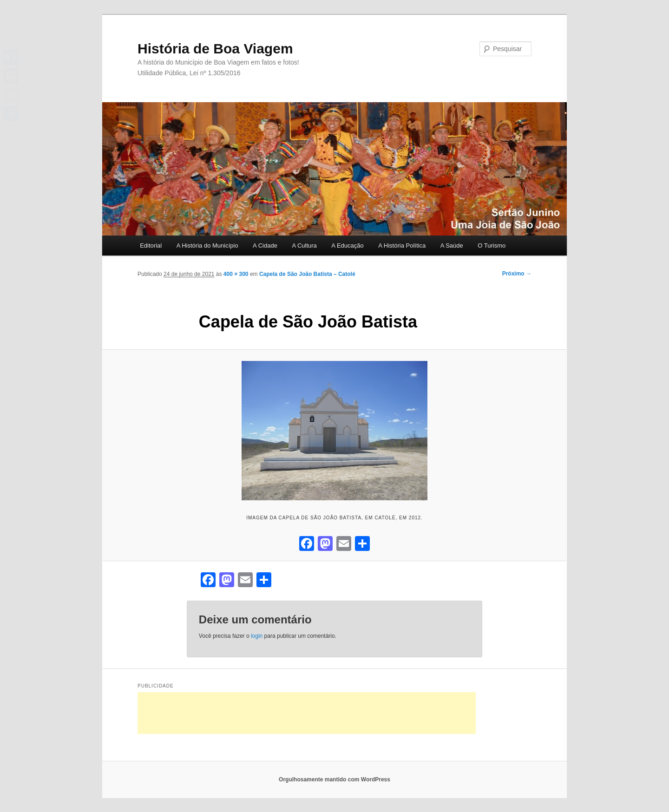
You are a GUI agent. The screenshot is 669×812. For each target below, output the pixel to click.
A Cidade (265, 246)
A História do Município (207, 246)
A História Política (402, 246)
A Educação (347, 246)
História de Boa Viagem (215, 49)
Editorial (151, 246)
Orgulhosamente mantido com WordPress (334, 779)
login (257, 636)
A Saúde (452, 246)
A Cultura (304, 246)
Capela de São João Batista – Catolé (307, 274)
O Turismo (492, 246)
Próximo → (517, 274)
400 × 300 (236, 274)
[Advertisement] (307, 713)
